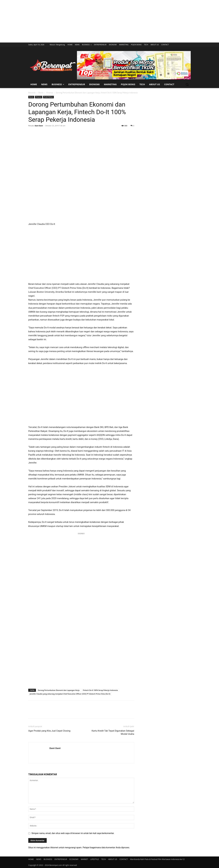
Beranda (32, 93)
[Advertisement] (109, 21)
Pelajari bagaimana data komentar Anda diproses (106, 848)
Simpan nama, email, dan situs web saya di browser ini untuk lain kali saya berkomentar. (73, 833)
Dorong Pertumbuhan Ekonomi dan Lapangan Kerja (59, 690)
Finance (50, 93)
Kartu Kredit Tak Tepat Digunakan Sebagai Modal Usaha (113, 732)
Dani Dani (39, 126)
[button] (187, 84)
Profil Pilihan (48, 97)
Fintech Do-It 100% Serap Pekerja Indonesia (100, 690)
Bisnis (41, 93)
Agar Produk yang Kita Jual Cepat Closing (49, 731)
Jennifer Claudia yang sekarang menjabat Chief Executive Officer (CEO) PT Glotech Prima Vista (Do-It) (70, 694)
